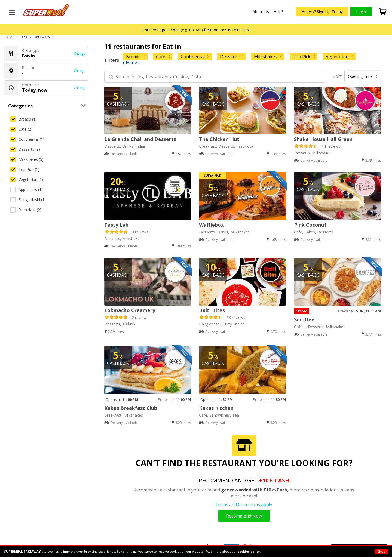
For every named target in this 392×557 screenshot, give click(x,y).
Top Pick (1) (25, 169)
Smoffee (304, 319)
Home (9, 37)
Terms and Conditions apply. (244, 504)
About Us (261, 12)
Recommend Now (244, 516)
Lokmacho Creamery (130, 310)
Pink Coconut (310, 225)
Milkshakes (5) (27, 159)
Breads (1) (24, 119)
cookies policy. (249, 551)
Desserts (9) (25, 149)
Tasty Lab (116, 225)
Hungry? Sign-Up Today (322, 12)
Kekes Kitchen (216, 408)
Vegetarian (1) (27, 179)
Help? (278, 12)
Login (361, 12)
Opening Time (363, 76)
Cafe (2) (21, 129)
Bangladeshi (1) (28, 200)
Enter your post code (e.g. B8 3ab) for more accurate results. (196, 30)
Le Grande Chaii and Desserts (140, 139)
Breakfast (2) (26, 210)
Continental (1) (27, 139)
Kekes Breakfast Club (131, 408)
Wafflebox (211, 225)
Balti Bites (212, 310)
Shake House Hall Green (323, 139)
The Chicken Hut (219, 139)
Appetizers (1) (27, 190)
